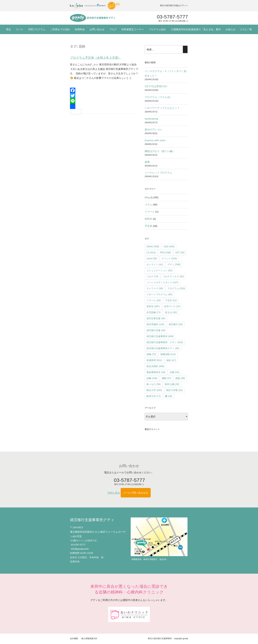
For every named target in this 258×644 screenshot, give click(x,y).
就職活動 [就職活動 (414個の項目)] (168, 354)
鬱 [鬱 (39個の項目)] (169, 396)
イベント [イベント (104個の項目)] (169, 258)
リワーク (150, 212)
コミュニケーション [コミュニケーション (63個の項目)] (159, 270)
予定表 (148, 226)
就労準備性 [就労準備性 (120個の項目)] (155, 324)
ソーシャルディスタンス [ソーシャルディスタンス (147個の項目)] (162, 282)
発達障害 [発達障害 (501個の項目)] (154, 360)
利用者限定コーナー (133, 29)
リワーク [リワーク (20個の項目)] (154, 300)
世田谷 (148, 219)
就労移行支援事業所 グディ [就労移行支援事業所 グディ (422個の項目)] (165, 342)
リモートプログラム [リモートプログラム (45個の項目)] (159, 294)
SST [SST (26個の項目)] (180, 252)
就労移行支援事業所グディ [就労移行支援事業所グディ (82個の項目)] (163, 348)
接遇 (147, 162)
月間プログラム (37, 29)
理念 (8, 29)
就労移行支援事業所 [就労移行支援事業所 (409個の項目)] (160, 336)
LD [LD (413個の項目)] (151, 252)
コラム (148, 204)
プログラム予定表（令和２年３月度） (95, 58)
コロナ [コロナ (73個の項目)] (152, 276)
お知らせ (230, 29)
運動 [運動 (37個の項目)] (166, 378)
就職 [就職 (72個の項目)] (151, 354)
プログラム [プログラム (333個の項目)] (176, 288)
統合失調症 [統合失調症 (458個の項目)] (155, 366)
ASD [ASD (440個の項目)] (169, 246)
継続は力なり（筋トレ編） (160, 151)
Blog (147, 197)
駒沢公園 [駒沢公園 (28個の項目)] (172, 384)
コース (19, 29)
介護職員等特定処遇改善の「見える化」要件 (196, 29)
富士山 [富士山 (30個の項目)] (171, 312)
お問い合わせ (97, 29)
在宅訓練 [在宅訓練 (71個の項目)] (154, 312)
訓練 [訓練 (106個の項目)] (152, 378)
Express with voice (155, 140)
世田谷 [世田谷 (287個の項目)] (153, 306)
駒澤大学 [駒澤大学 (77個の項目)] (154, 396)
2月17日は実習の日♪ (156, 86)
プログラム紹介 (157, 29)
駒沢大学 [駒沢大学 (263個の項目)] (154, 390)
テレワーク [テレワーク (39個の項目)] (155, 288)
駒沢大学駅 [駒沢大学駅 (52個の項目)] (175, 390)
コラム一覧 (246, 29)
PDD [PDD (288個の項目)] (165, 252)
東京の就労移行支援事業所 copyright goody (168, 639)
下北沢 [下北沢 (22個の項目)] (171, 300)
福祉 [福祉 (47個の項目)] (171, 360)
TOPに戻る (114, 493)
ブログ (113, 29)
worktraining (151, 119)
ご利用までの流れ (60, 29)
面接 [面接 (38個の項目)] (180, 378)
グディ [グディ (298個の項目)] (174, 264)
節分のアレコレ (153, 129)
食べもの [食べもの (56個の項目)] (154, 384)
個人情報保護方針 (89, 639)
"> (92, 18)
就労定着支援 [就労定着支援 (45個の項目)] (156, 318)
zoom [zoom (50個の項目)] (152, 258)
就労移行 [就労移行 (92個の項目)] (176, 324)
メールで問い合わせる (136, 493)
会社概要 (74, 639)
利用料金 (80, 29)
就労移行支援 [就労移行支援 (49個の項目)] (156, 330)
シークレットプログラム (158, 173)
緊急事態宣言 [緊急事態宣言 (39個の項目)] (156, 372)
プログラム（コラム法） (158, 97)
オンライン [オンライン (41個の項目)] (155, 264)
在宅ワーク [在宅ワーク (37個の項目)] (172, 306)
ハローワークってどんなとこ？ (162, 108)
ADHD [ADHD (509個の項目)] (153, 246)
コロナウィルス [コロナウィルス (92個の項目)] (173, 276)
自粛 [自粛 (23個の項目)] (174, 372)
